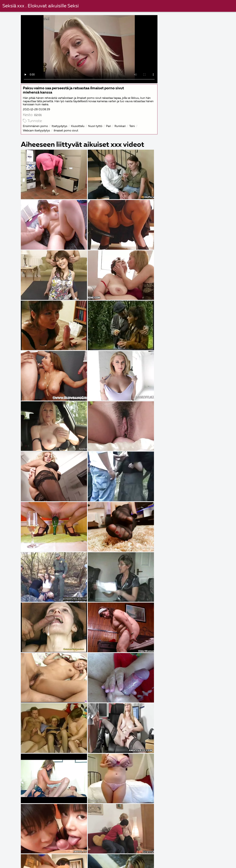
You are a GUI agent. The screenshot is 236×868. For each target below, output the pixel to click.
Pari (109, 126)
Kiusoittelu (78, 126)
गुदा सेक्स (166, 863)
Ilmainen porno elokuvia (50, 863)
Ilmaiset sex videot (208, 855)
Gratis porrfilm (173, 855)
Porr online (77, 859)
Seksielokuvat (15, 863)
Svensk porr (131, 859)
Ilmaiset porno (141, 863)
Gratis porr (84, 863)
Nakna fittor (120, 855)
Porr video (189, 863)
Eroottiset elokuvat (53, 855)
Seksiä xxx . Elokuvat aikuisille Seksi (41, 6)
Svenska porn (51, 859)
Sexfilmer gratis (89, 855)
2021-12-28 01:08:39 (37, 109)
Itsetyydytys (60, 126)
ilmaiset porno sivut (66, 130)
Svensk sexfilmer (16, 855)
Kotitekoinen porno (19, 859)
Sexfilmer (155, 859)
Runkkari (120, 126)
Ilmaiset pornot (181, 859)
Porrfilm (146, 855)
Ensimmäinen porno (36, 126)
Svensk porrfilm (212, 859)
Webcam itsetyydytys (37, 130)
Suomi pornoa (103, 859)
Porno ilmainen (111, 863)
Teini (132, 126)
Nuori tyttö (96, 126)
